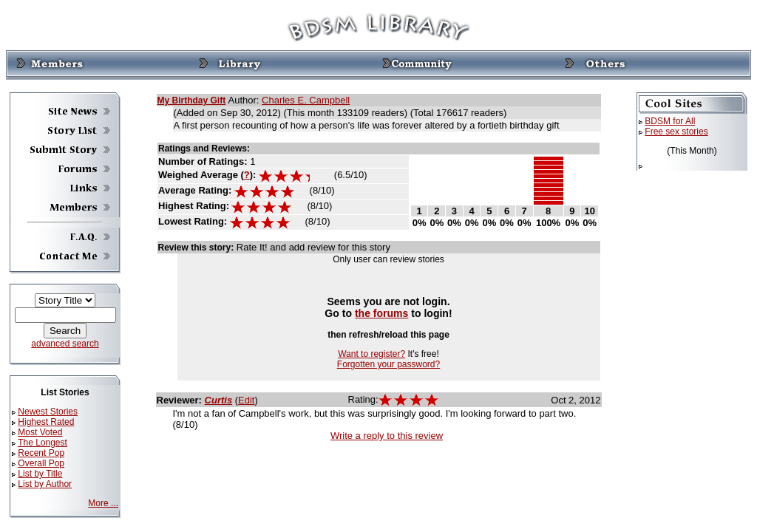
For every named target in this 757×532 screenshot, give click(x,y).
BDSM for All (670, 121)
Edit (246, 400)
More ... (103, 503)
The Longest (43, 443)
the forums (382, 313)
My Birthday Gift (192, 100)
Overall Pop (41, 463)
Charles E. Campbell (306, 100)
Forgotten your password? (388, 364)
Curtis (219, 400)
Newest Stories (48, 412)
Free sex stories (676, 132)
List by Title (40, 474)
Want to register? (371, 354)
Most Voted (40, 432)
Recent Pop (41, 453)
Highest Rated (46, 422)
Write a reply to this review (387, 436)
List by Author (45, 484)
